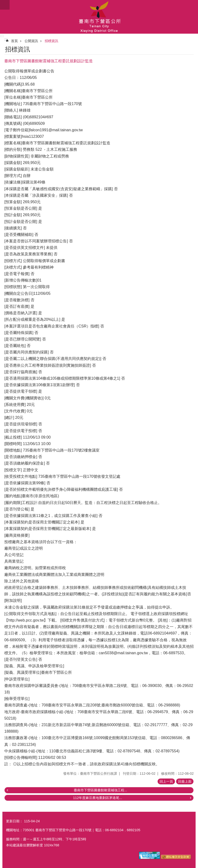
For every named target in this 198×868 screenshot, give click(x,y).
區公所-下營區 (99, 17)
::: (2, 36)
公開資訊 (31, 41)
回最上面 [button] (185, 781)
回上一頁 (166, 781)
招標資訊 (51, 41)
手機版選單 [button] (5, 5)
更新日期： (14, 821)
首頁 (14, 41)
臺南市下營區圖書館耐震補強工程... (100, 790)
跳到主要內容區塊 (3, 3)
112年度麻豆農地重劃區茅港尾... (98, 798)
